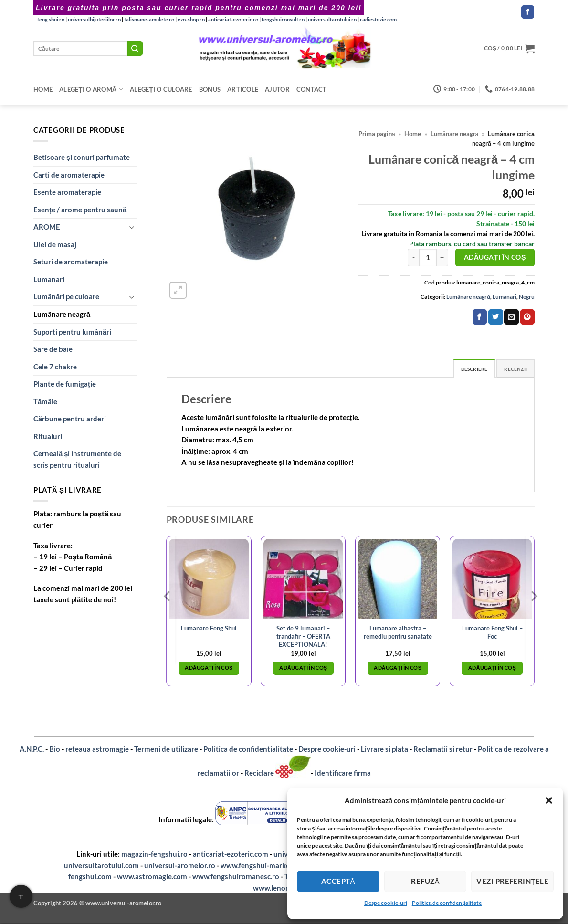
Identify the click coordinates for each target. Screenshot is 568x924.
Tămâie (45, 401)
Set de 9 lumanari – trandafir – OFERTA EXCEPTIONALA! (303, 637)
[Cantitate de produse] (428, 257)
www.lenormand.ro (284, 889)
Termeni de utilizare (166, 750)
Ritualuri (48, 436)
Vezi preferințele (512, 881)
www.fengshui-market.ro (261, 866)
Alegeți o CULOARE (161, 89)
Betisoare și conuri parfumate (82, 157)
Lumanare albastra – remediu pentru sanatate (398, 633)
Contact (312, 89)
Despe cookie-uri (386, 903)
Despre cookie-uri (327, 750)
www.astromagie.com (152, 878)
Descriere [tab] (468, 369)
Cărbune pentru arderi (70, 419)
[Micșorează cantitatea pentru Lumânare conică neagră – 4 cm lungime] (413, 257)
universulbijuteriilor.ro (94, 19)
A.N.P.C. (32, 750)
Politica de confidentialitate (248, 750)
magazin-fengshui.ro (154, 855)
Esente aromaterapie (67, 192)
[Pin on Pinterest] (527, 317)
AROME (47, 227)
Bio (55, 750)
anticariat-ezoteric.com (231, 855)
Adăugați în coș (495, 257)
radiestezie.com (378, 19)
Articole (243, 89)
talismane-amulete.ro (149, 19)
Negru (527, 297)
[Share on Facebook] (480, 317)
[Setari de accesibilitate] (21, 896)
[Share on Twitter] (495, 317)
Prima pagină (377, 134)
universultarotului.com (101, 866)
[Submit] (135, 48)
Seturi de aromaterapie (71, 262)
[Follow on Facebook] (528, 12)
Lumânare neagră (62, 314)
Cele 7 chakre (55, 367)
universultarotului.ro (332, 19)
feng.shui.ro (51, 19)
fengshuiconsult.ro (283, 19)
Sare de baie (53, 349)
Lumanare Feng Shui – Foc (492, 633)
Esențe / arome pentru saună (80, 210)
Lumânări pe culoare (66, 296)
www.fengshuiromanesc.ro (236, 878)
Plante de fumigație (65, 384)
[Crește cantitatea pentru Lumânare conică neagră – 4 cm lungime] (442, 257)
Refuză (425, 881)
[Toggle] (132, 227)
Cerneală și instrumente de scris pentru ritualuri (77, 459)
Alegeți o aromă (91, 89)
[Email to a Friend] (511, 317)
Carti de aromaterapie (69, 175)
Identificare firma (343, 774)
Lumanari (49, 279)
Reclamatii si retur (443, 750)
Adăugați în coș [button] (209, 669)
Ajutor (277, 89)
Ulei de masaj (55, 244)
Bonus (210, 89)
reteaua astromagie (97, 750)
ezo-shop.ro (191, 19)
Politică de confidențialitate (447, 903)
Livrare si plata (384, 750)
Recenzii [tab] (514, 369)
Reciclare (260, 774)
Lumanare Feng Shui (209, 630)
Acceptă (338, 881)
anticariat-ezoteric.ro (233, 19)
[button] (549, 800)
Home (43, 89)
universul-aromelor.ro (180, 866)
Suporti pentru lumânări (72, 332)
